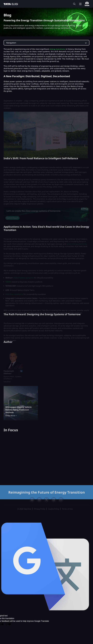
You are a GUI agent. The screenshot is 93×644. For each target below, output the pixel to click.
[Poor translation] (8, 625)
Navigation (11, 43)
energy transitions (57, 49)
